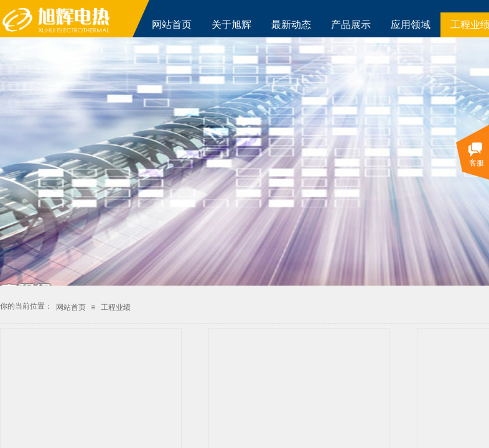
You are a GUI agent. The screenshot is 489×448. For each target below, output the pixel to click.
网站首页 (172, 25)
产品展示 (351, 25)
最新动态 (291, 25)
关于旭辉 (231, 25)
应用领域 (411, 25)
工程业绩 (116, 307)
